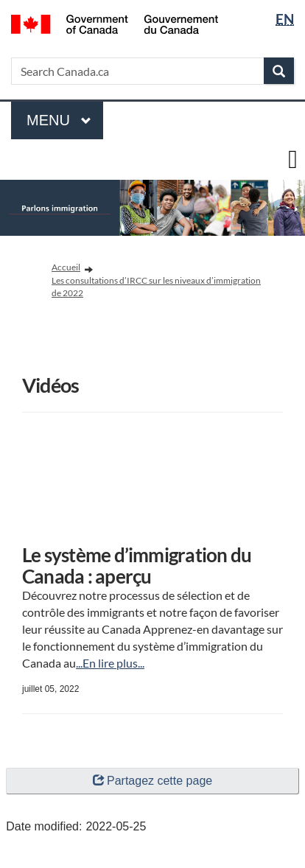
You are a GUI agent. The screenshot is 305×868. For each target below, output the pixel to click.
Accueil (66, 267)
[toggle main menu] (293, 160)
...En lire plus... (110, 663)
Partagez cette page (152, 781)
